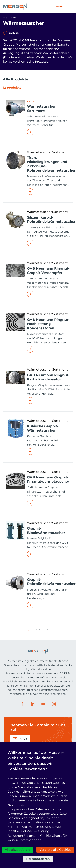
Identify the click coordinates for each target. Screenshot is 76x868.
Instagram (54, 704)
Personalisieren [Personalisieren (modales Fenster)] (38, 859)
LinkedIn (33, 704)
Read (49, 132)
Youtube (43, 704)
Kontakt (22, 739)
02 (39, 630)
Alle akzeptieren (17, 850)
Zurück (14, 33)
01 (30, 630)
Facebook (22, 704)
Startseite (9, 17)
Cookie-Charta (51, 836)
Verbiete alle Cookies (55, 850)
